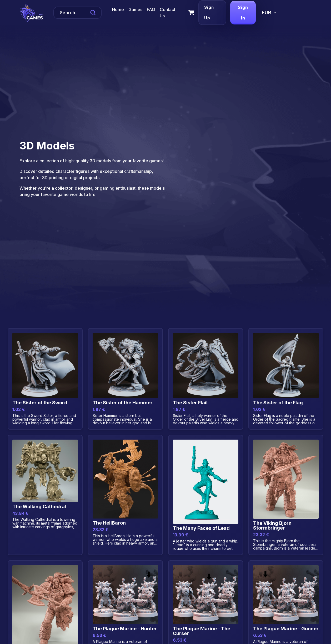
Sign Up (208, 12)
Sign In (242, 13)
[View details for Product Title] (45, 379)
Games (135, 9)
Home (118, 9)
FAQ (151, 9)
